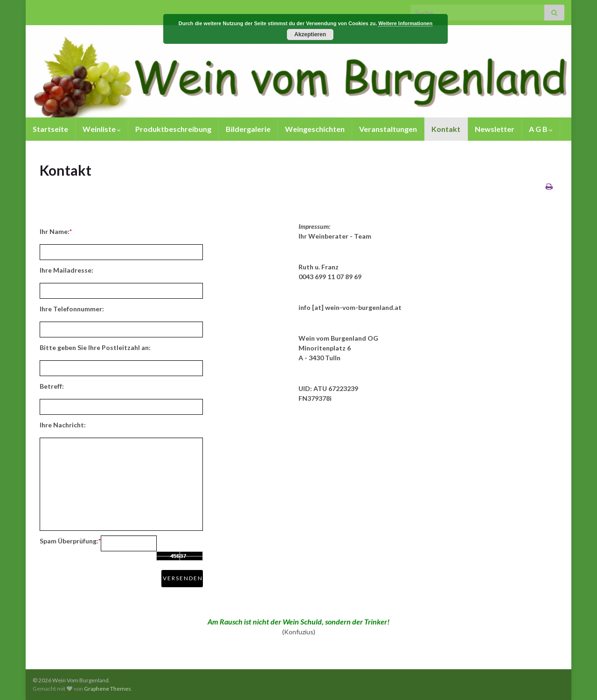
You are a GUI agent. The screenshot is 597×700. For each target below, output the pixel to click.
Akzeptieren (310, 34)
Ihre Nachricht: (63, 425)
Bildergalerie (248, 129)
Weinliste (102, 129)
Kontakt (446, 129)
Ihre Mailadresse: (66, 270)
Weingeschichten (315, 129)
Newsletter (495, 129)
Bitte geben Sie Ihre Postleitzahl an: (95, 347)
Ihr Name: (56, 231)
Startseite (50, 129)
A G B (541, 129)
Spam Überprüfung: (70, 541)
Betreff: (52, 386)
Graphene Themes (108, 689)
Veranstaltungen (388, 129)
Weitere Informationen (405, 23)
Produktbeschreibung (173, 129)
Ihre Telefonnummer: (72, 309)
